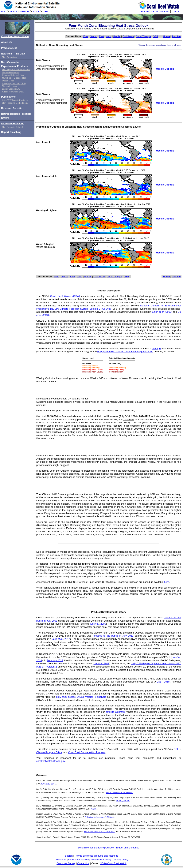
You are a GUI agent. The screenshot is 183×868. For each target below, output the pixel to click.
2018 (167, 682)
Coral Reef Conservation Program (87, 752)
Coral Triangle (143, 36)
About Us (7, 42)
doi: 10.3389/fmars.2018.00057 (119, 793)
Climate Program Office (49, 752)
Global (93, 36)
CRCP (154, 11)
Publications (8, 97)
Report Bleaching (11, 132)
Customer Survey (66, 863)
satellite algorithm (116, 712)
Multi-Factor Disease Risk (14, 78)
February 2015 (55, 660)
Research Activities (12, 108)
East (101, 36)
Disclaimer (61, 860)
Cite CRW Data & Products (15, 100)
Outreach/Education (13, 123)
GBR (156, 36)
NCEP (177, 749)
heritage (156, 348)
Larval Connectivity (11, 89)
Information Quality (78, 860)
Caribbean (128, 36)
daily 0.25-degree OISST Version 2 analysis (81, 697)
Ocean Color (8, 81)
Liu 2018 (101, 663)
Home (166, 36)
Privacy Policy (121, 860)
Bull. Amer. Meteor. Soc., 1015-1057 (99, 832)
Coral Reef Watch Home (15, 36)
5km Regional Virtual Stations (16, 69)
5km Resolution (9, 57)
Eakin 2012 (60, 639)
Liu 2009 (98, 624)
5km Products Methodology (15, 103)
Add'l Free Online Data (13, 92)
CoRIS (175, 11)
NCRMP (165, 11)
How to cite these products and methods (96, 856)
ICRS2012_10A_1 (49, 784)
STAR (36, 11)
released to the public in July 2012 (113, 636)
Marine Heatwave (10, 72)
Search (69, 856)
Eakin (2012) (162, 312)
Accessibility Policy (101, 860)
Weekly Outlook (165, 69)
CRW (46, 11)
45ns (85, 36)
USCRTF (144, 11)
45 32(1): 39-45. (123, 801)
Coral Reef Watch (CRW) (65, 296)
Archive (176, 36)
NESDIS (25, 11)
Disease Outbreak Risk (13, 75)
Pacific (117, 36)
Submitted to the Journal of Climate (100, 817)
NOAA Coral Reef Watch (113, 863)
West (109, 36)
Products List (9, 48)
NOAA (14, 11)
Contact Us (83, 863)
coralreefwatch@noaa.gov (51, 761)
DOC (4, 11)
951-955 (94, 809)
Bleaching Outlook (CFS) (14, 83)
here (167, 582)
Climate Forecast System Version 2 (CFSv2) (85, 309)
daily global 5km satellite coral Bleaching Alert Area (125, 352)
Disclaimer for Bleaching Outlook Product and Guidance (109, 848)
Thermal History (10, 86)
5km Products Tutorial (12, 127)
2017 (160, 682)
